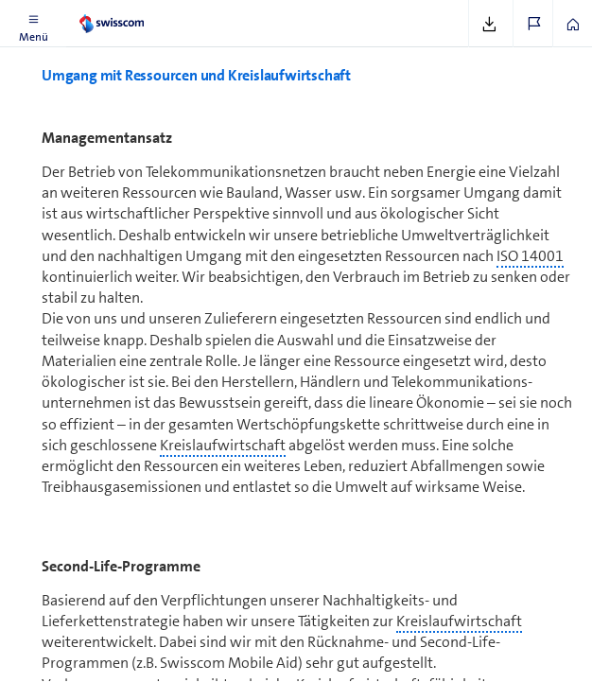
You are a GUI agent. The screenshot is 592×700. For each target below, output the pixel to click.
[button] (33, 24)
